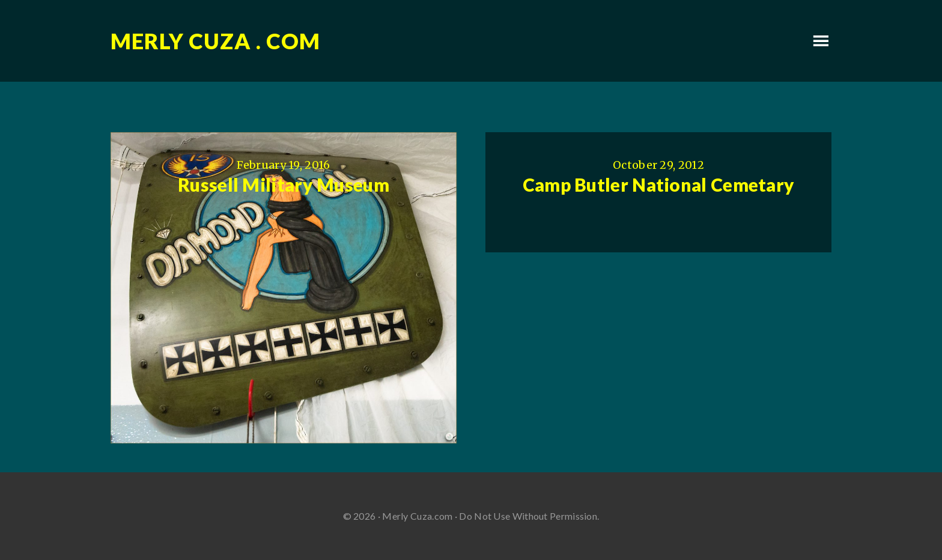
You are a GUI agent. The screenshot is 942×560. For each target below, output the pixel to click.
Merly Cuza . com (215, 41)
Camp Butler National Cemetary (659, 184)
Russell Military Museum (284, 184)
